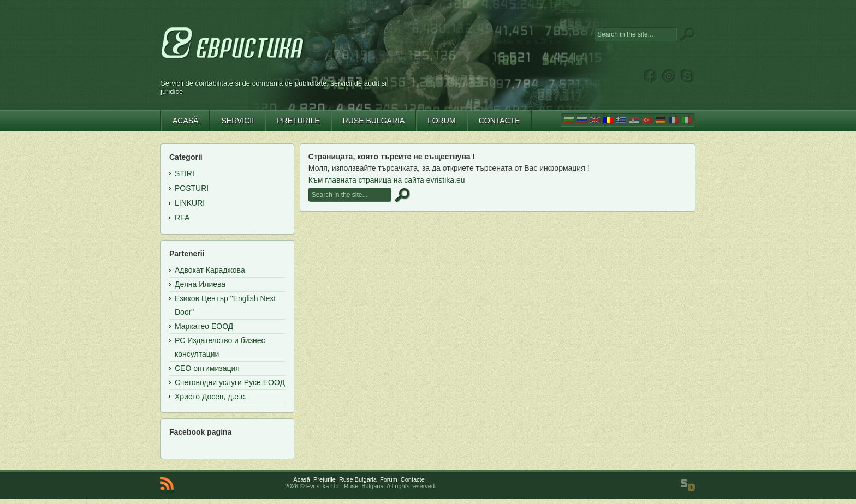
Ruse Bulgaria (358, 479)
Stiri (185, 173)
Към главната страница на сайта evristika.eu (387, 180)
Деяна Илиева (200, 284)
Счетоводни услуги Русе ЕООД (230, 382)
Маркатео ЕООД (204, 326)
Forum (389, 479)
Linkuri (190, 203)
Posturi (192, 188)
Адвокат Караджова (210, 270)
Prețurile (325, 479)
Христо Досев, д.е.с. (211, 397)
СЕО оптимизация (207, 368)
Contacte (413, 479)
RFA (182, 218)
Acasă (302, 479)
